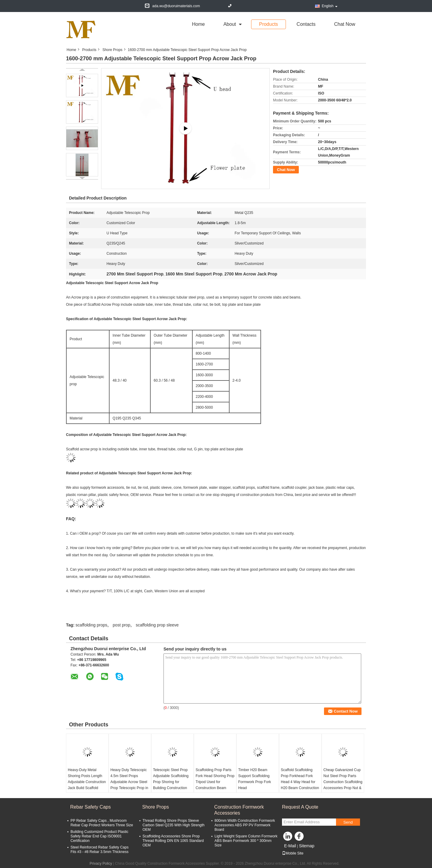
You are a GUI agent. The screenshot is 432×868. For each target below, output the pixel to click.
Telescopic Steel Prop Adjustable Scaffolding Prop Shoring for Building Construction (171, 779)
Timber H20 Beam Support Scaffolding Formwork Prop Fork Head (255, 779)
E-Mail (290, 846)
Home (198, 24)
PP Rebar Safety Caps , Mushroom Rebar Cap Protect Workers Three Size (102, 823)
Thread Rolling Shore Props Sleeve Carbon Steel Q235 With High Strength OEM (174, 825)
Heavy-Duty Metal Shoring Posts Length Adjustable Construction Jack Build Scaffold (87, 779)
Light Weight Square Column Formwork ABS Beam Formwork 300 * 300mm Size (246, 841)
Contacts (306, 24)
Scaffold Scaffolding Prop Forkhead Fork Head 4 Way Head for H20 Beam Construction (300, 779)
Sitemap (306, 846)
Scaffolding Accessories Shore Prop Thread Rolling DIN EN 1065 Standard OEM (173, 841)
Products (268, 24)
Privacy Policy (101, 863)
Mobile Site (293, 853)
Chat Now (345, 24)
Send (348, 822)
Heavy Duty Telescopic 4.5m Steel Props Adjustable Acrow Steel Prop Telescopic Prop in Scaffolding (129, 782)
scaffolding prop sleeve (157, 625)
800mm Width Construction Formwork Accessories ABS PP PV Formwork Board (245, 825)
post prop (121, 625)
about (230, 24)
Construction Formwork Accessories (239, 810)
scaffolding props (91, 625)
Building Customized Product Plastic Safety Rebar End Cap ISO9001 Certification (99, 836)
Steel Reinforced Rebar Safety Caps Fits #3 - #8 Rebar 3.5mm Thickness (99, 850)
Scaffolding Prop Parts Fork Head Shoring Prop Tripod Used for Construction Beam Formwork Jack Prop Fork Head (215, 785)
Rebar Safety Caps (90, 807)
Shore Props (112, 50)
